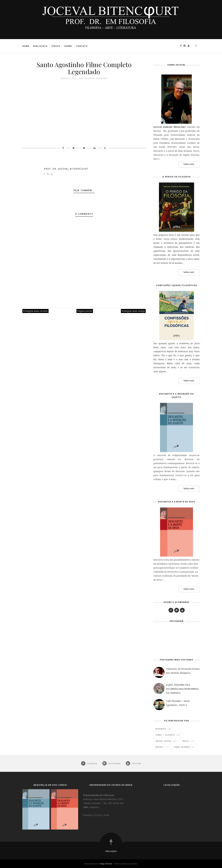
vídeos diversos (182, 747)
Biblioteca (40, 46)
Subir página (111, 851)
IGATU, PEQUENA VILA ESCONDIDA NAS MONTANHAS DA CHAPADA (182, 689)
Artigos (159, 747)
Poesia (186, 741)
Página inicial (85, 311)
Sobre (68, 46)
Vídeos (56, 46)
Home (26, 46)
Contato (82, 46)
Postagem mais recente (35, 311)
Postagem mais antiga (133, 311)
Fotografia (161, 729)
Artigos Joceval (163, 741)
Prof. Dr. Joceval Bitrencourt (66, 169)
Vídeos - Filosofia (165, 735)
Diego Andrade (106, 864)
